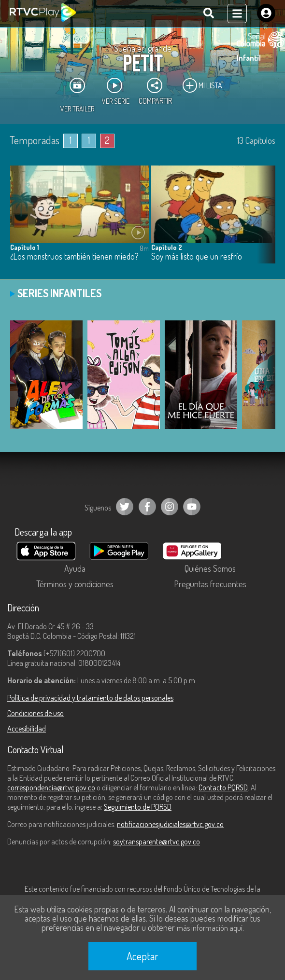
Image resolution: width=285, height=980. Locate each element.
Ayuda (75, 568)
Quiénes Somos (210, 568)
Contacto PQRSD (223, 787)
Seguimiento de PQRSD (138, 807)
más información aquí (210, 928)
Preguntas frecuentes (210, 584)
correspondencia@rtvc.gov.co (51, 787)
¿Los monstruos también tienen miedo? (74, 256)
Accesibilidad (27, 729)
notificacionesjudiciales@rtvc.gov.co (170, 824)
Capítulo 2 (167, 247)
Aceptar (142, 956)
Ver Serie (116, 91)
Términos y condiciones (75, 584)
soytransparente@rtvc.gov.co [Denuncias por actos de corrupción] (157, 842)
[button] (263, 222)
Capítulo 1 (25, 247)
